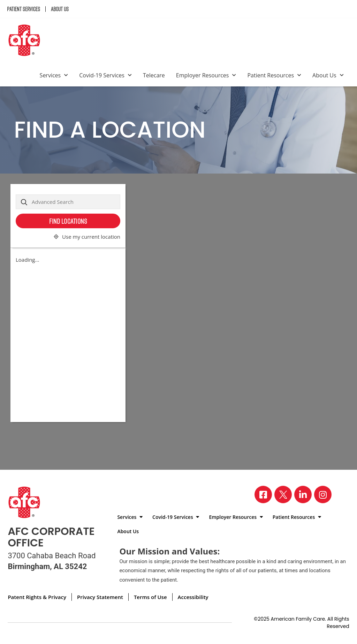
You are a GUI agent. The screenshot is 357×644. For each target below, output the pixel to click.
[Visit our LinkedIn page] (303, 495)
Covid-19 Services (105, 75)
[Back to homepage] (27, 41)
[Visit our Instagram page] (323, 495)
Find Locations (68, 221)
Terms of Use (150, 597)
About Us (60, 9)
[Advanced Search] (68, 202)
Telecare (154, 75)
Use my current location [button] (91, 237)
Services (54, 75)
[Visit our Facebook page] (263, 495)
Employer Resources (206, 75)
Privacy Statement (100, 597)
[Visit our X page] (283, 495)
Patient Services (24, 9)
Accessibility (193, 597)
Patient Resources (274, 75)
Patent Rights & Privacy (37, 597)
